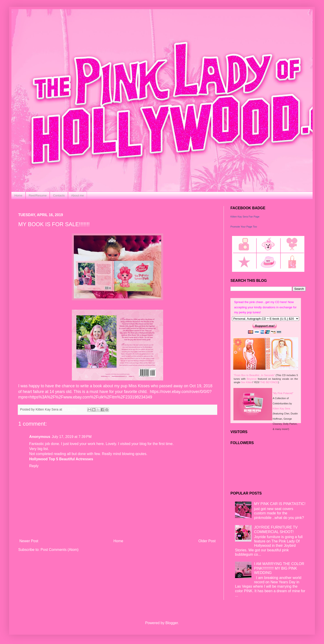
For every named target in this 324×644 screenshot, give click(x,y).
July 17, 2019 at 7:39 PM (72, 437)
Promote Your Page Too (244, 227)
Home (18, 195)
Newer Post (29, 541)
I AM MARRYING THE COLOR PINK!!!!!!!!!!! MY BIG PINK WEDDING (279, 568)
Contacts (59, 195)
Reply (34, 466)
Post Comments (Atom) (60, 550)
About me (78, 195)
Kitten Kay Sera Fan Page (245, 217)
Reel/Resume (38, 195)
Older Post (207, 541)
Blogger (172, 623)
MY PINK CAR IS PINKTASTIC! (280, 504)
